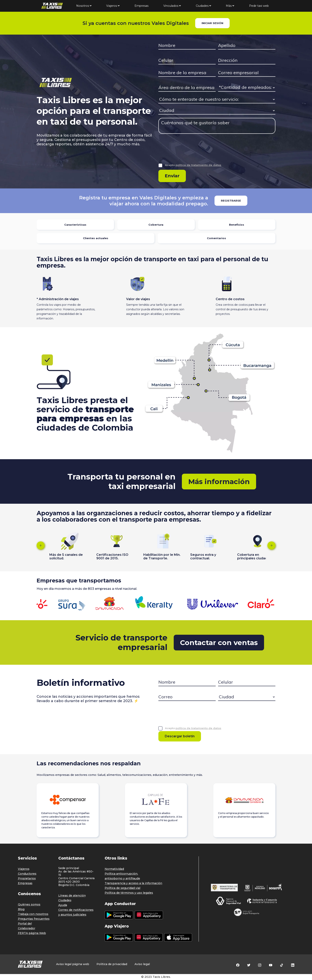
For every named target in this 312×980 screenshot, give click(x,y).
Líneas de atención (72, 896)
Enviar (172, 176)
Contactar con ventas (219, 643)
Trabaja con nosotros (33, 914)
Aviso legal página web (73, 964)
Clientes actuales (96, 238)
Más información (219, 482)
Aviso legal (142, 964)
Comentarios (216, 238)
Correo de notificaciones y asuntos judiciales (76, 912)
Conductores (27, 874)
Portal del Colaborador (27, 926)
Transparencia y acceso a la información (133, 883)
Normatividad (114, 869)
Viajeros (113, 6)
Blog (21, 909)
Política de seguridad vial (122, 888)
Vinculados (172, 6)
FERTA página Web (32, 933)
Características (75, 225)
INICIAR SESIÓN (212, 23)
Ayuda (63, 905)
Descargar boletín (180, 736)
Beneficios (237, 225)
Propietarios (27, 878)
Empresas (141, 6)
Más (230, 6)
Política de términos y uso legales (129, 893)
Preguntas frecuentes (34, 919)
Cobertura (156, 225)
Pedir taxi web (259, 6)
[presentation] (189, 151)
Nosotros (84, 6)
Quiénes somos (29, 904)
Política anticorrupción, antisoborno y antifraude (122, 876)
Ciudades (203, 6)
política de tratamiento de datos (198, 165)
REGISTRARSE (231, 201)
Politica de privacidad (112, 964)
